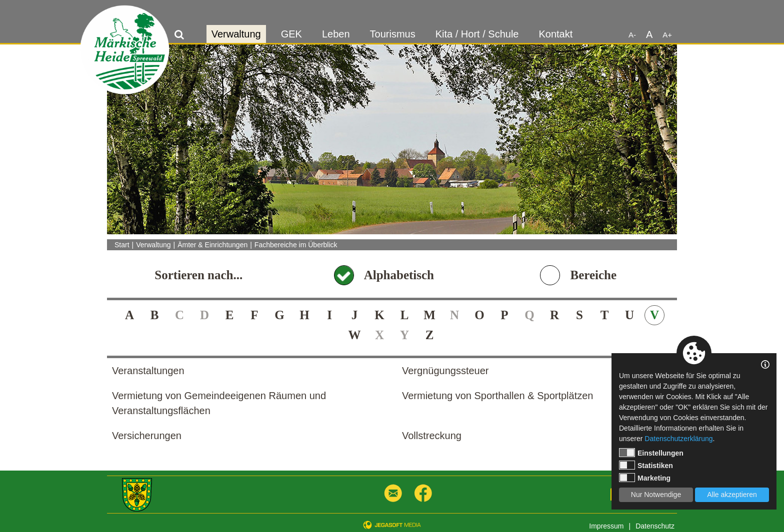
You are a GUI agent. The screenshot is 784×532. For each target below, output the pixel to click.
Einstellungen (651, 453)
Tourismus (393, 34)
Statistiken (646, 465)
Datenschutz (655, 526)
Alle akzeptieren (732, 495)
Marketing (645, 478)
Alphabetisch (399, 275)
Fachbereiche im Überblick (296, 245)
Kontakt (555, 34)
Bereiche (593, 275)
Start (122, 245)
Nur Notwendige (656, 495)
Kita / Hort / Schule (477, 34)
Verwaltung (236, 34)
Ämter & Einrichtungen (212, 245)
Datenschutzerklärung (678, 439)
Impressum (606, 526)
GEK (291, 34)
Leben (336, 34)
